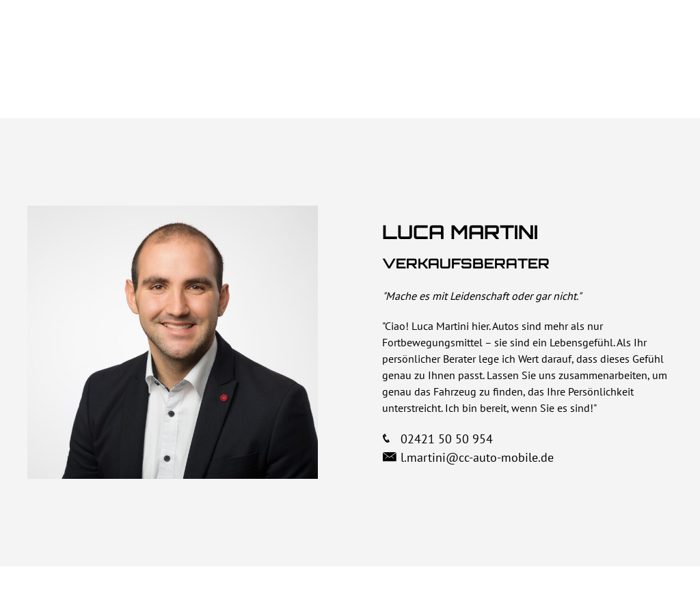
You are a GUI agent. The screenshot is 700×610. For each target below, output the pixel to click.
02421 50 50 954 (442, 439)
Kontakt (639, 37)
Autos (519, 37)
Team (576, 37)
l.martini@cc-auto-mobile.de (477, 457)
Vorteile (452, 37)
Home (309, 37)
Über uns (376, 37)
